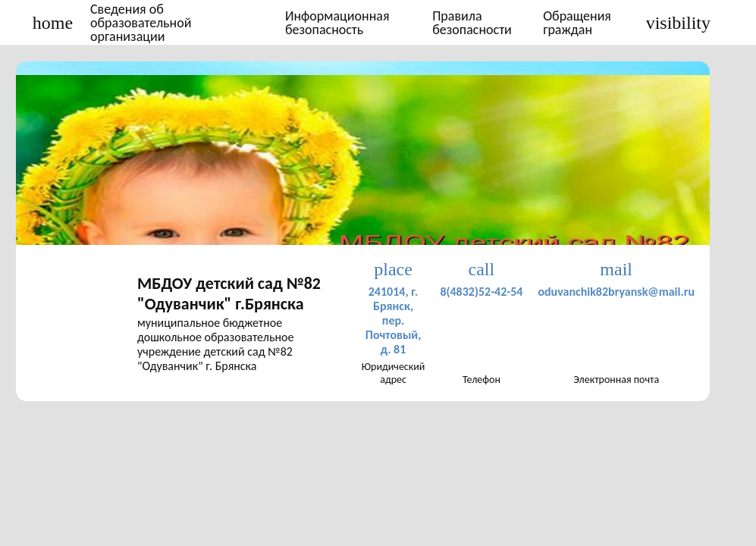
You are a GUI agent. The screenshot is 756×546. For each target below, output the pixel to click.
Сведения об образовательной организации (141, 23)
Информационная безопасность (337, 23)
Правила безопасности (472, 23)
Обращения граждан (577, 23)
